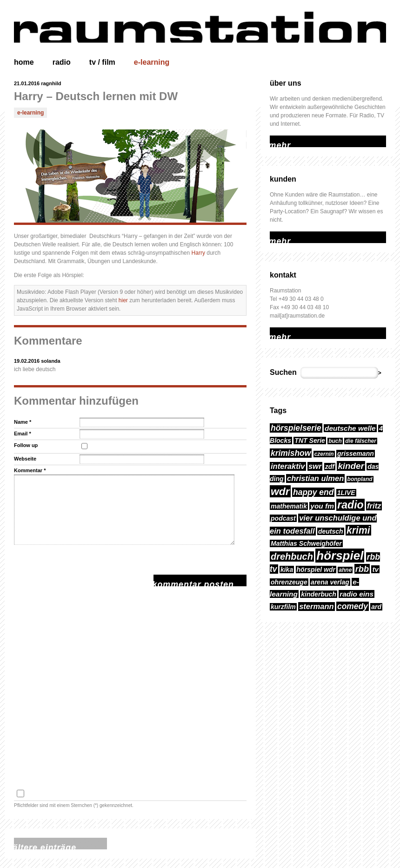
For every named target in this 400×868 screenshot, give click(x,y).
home (24, 62)
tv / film (102, 62)
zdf (330, 467)
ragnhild (51, 83)
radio (62, 62)
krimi (358, 530)
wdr (280, 491)
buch (335, 441)
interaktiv (288, 466)
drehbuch (292, 556)
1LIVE (346, 493)
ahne (345, 570)
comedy (353, 606)
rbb (362, 569)
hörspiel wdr (316, 570)
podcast (283, 518)
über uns (286, 83)
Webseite (25, 459)
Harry (198, 253)
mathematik (289, 506)
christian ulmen (315, 478)
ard (376, 607)
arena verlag (330, 582)
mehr (276, 140)
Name (23, 422)
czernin (324, 454)
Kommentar (30, 470)
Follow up (26, 445)
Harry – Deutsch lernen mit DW (96, 96)
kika (287, 570)
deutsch (331, 531)
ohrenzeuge (289, 582)
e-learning (152, 62)
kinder (351, 466)
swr (315, 466)
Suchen (283, 372)
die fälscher (361, 441)
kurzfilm (283, 607)
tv (375, 569)
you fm (322, 506)
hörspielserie (296, 428)
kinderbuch (319, 594)
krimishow (291, 453)
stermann (317, 607)
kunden (283, 179)
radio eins (357, 594)
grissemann (356, 454)
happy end (313, 492)
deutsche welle (350, 428)
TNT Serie (310, 441)
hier (123, 300)
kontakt (283, 275)
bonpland (360, 479)
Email (23, 434)
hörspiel (340, 556)
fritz (374, 506)
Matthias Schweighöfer (306, 543)
